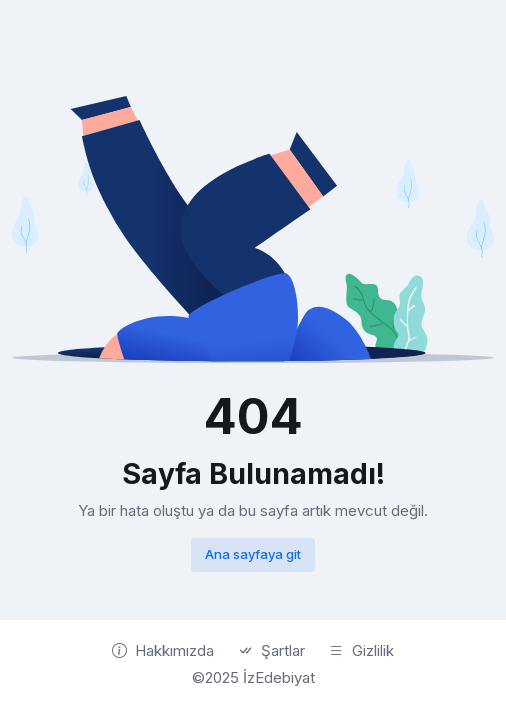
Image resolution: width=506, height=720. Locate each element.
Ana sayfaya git (253, 554)
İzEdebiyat (279, 677)
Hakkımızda (163, 651)
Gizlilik (361, 651)
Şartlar (271, 651)
